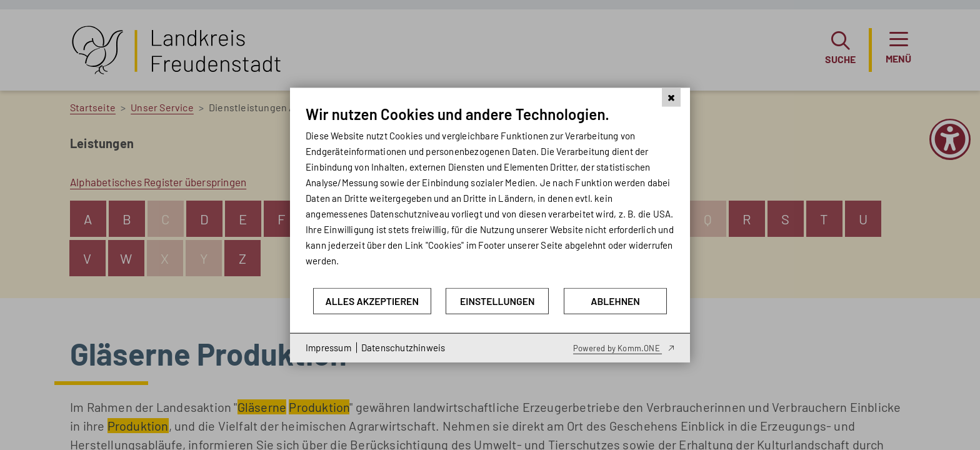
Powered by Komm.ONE (617, 347)
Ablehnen (615, 301)
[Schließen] (671, 97)
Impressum (328, 347)
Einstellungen (497, 301)
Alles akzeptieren (372, 301)
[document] (490, 196)
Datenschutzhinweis (403, 347)
